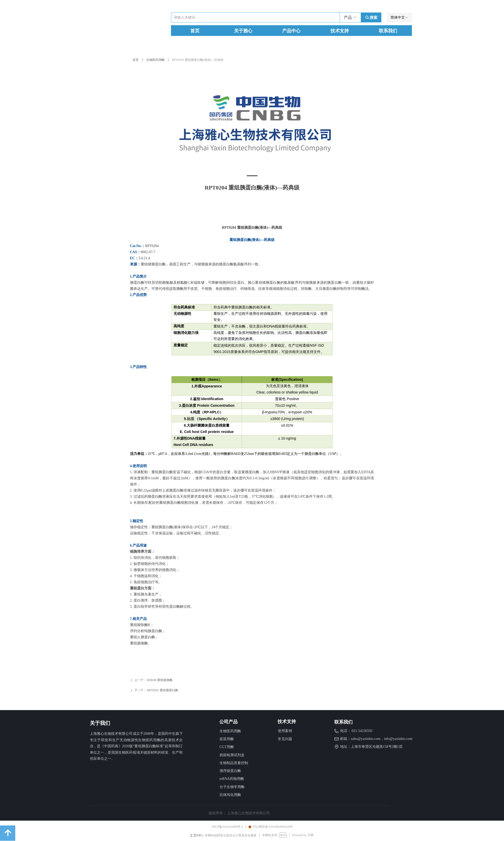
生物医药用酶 (155, 60)
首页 (136, 60)
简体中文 (398, 17)
